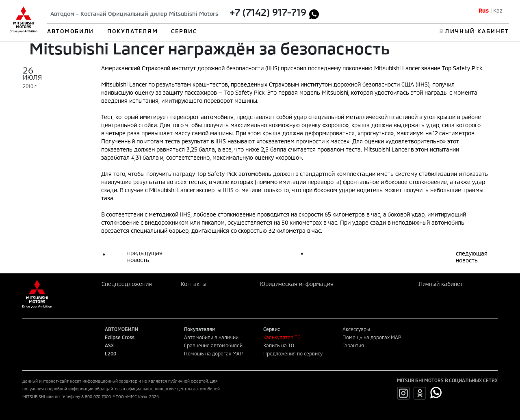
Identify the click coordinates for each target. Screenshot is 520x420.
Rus (484, 10)
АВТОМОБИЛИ (71, 31)
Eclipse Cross (120, 337)
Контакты (194, 284)
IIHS (422, 84)
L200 (110, 353)
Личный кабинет (441, 284)
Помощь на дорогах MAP (213, 353)
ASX (109, 345)
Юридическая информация (297, 284)
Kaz (498, 10)
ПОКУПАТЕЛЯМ (133, 31)
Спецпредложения (127, 284)
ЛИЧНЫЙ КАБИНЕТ (477, 31)
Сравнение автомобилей (213, 345)
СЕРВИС (184, 31)
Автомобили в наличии (211, 337)
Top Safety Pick (244, 92)
